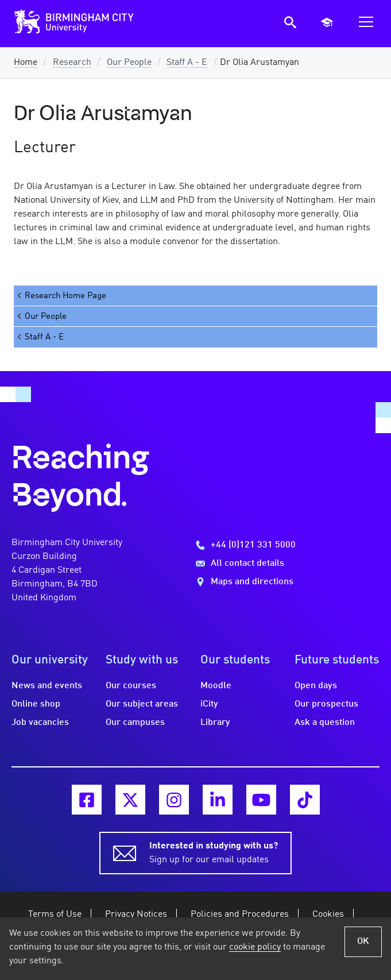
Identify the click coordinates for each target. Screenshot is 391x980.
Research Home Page (61, 296)
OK (363, 942)
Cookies (328, 915)
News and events (47, 686)
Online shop (36, 704)
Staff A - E (187, 63)
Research (72, 63)
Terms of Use (55, 915)
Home (26, 63)
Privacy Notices (136, 915)
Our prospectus (326, 704)
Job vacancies (40, 723)
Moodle (216, 686)
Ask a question (325, 723)
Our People (129, 63)
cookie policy (255, 947)
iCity (209, 704)
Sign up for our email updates (214, 852)
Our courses (131, 686)
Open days (316, 686)
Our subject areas (142, 704)
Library (215, 723)
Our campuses (135, 723)
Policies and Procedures (240, 915)
